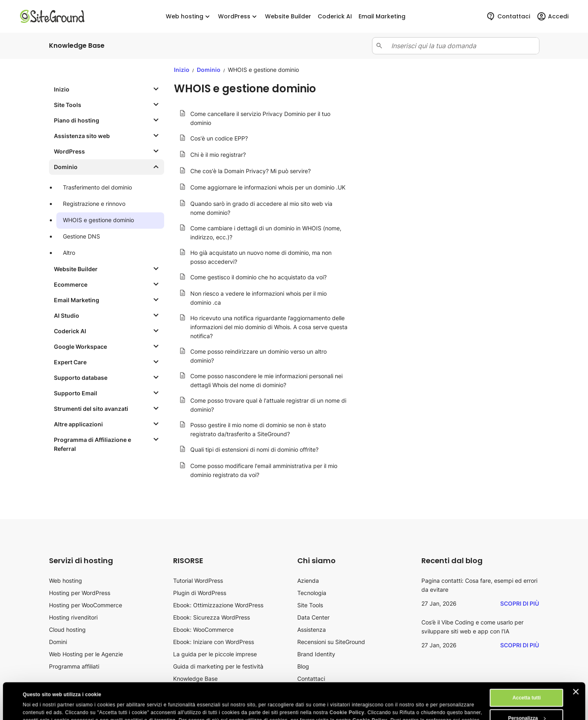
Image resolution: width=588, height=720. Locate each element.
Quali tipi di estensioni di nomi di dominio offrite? (254, 449)
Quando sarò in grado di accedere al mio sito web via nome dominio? (261, 208)
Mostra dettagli (41, 707)
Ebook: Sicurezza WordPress (212, 617)
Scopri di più (520, 603)
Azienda (308, 581)
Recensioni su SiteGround (331, 642)
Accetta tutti (527, 664)
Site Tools (310, 605)
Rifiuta (527, 704)
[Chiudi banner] (576, 658)
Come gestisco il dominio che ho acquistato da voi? (258, 277)
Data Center (313, 617)
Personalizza (527, 684)
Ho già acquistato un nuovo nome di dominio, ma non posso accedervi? (261, 257)
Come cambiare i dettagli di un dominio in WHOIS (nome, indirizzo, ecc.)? (266, 233)
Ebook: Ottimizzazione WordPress (218, 605)
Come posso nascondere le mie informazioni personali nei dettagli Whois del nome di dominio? (266, 380)
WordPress (238, 17)
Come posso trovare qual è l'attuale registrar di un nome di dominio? (268, 405)
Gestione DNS (81, 236)
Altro (69, 253)
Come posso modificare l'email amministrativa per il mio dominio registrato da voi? (264, 470)
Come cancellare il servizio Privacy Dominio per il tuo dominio (260, 118)
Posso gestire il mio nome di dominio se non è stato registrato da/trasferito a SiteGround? (258, 429)
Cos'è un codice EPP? (219, 138)
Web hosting (189, 17)
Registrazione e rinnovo (94, 204)
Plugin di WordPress (200, 593)
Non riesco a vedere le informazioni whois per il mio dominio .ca (258, 298)
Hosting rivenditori (73, 617)
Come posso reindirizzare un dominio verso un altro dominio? (258, 356)
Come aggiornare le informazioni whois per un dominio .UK (268, 187)
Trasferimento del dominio (97, 187)
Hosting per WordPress (80, 593)
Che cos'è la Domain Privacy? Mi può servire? (251, 171)
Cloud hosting (67, 630)
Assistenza (312, 630)
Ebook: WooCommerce (203, 630)
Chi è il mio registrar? (218, 155)
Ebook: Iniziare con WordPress (214, 642)
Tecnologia (312, 593)
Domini (58, 642)
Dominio (209, 70)
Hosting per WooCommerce (86, 605)
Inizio (182, 70)
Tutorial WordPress (198, 581)
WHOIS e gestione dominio (98, 220)
